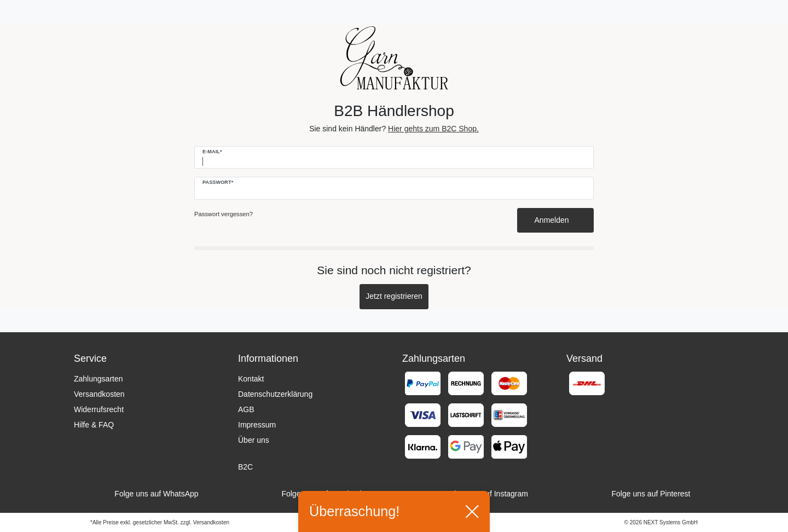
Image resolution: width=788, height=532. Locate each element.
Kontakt (251, 379)
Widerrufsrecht (99, 409)
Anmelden (556, 220)
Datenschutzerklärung (275, 394)
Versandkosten (99, 394)
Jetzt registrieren (394, 296)
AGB (246, 409)
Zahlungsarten (99, 379)
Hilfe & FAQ (94, 425)
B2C (245, 467)
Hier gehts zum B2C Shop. (433, 129)
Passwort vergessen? (224, 214)
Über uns (254, 440)
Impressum (257, 425)
